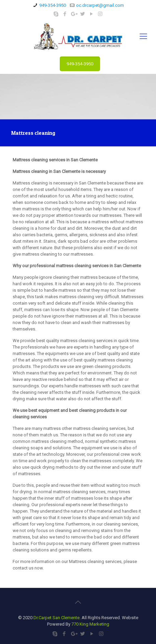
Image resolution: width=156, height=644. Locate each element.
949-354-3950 (53, 5)
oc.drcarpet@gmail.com (100, 5)
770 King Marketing (90, 624)
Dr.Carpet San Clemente (56, 618)
